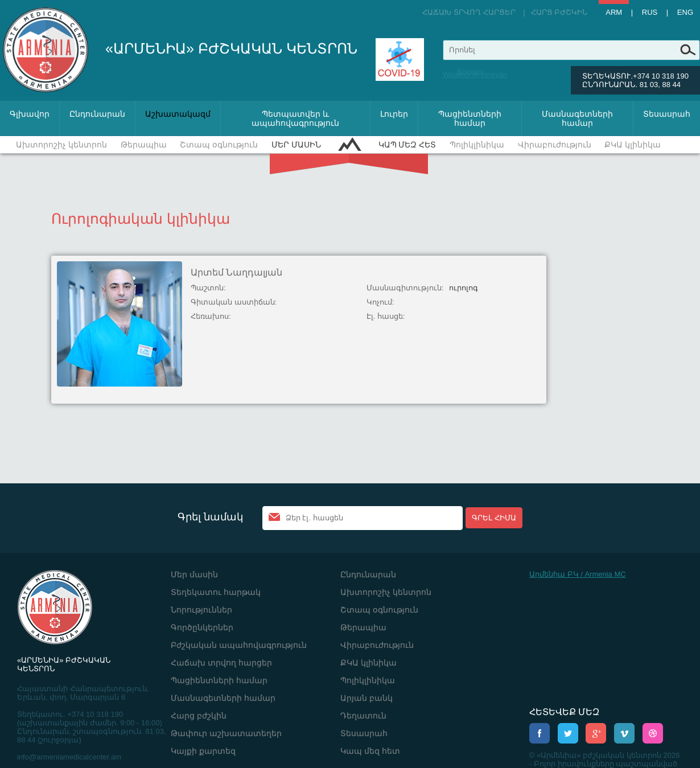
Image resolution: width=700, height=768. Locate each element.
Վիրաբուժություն (555, 145)
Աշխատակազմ (178, 114)
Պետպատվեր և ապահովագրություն (295, 118)
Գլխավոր (30, 114)
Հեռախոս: (211, 316)
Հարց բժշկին (559, 12)
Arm (614, 12)
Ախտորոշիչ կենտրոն (61, 145)
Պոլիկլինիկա (477, 145)
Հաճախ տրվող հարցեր (469, 12)
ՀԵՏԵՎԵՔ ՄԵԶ (564, 712)
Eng (685, 12)
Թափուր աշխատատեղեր (226, 733)
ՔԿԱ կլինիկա (633, 145)
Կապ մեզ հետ (407, 145)
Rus (650, 12)
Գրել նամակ (210, 517)
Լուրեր (394, 114)
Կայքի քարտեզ (203, 751)
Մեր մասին (296, 145)
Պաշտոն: (208, 288)
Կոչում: (380, 302)
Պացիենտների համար (470, 118)
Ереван (470, 71)
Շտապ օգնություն (219, 145)
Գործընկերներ (202, 627)
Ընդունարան (97, 114)
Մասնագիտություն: (405, 288)
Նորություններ (201, 610)
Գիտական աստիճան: (234, 302)
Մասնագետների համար (577, 118)
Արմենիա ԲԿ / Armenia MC (578, 574)
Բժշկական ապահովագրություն (239, 645)
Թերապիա (144, 145)
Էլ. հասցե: (386, 316)
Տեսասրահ (667, 114)
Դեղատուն (363, 716)
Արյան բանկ (367, 698)
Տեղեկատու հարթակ (216, 592)
